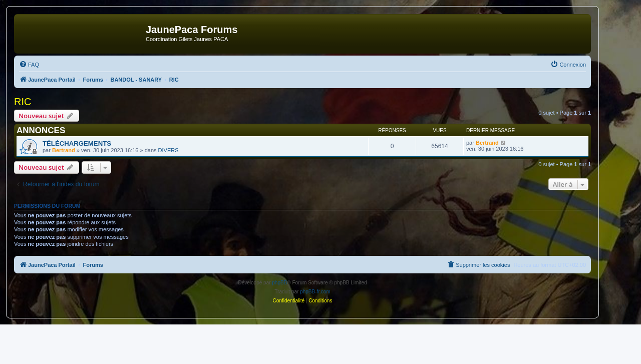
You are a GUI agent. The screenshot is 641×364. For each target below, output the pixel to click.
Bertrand (64, 150)
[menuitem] (29, 65)
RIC (23, 102)
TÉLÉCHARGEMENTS (77, 143)
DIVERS (169, 150)
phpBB (279, 283)
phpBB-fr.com (315, 292)
